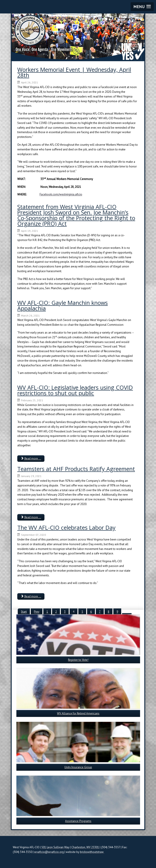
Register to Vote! (78, 660)
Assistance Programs (78, 821)
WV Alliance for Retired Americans (78, 713)
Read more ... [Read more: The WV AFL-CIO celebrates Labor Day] (31, 596)
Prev (37, 612)
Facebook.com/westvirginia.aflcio (61, 194)
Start (24, 612)
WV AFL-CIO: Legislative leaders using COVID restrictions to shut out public (75, 390)
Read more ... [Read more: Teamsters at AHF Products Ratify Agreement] (31, 517)
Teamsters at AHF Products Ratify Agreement (76, 469)
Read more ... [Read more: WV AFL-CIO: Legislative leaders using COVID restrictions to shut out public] (31, 459)
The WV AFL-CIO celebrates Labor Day (66, 527)
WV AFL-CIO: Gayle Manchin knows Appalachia (63, 305)
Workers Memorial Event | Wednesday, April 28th (74, 72)
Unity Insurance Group (78, 767)
